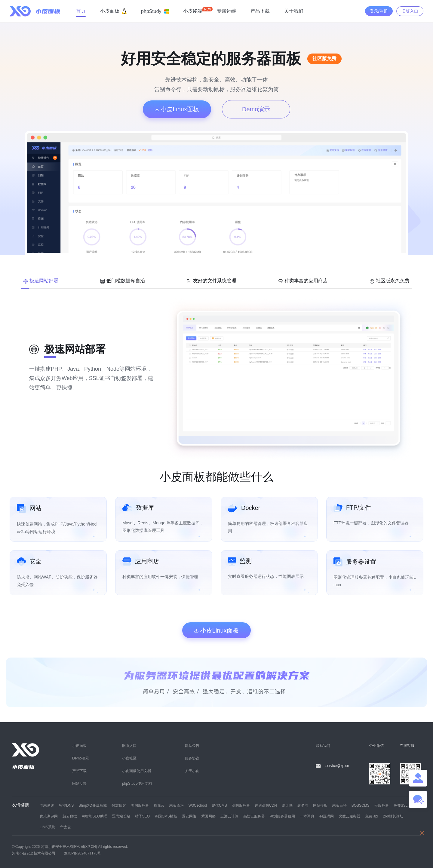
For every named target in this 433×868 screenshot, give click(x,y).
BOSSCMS (361, 805)
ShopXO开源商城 (92, 805)
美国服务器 (140, 805)
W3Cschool (198, 805)
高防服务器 (241, 805)
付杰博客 (119, 805)
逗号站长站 (121, 816)
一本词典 (307, 816)
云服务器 (382, 805)
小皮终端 (193, 11)
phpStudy (155, 11)
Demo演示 (256, 109)
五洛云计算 (229, 816)
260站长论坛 (393, 816)
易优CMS (219, 805)
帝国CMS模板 (166, 816)
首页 (81, 11)
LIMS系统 (48, 827)
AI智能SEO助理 (95, 816)
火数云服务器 (349, 816)
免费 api (372, 816)
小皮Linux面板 (177, 109)
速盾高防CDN (266, 805)
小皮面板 (113, 11)
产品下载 (260, 11)
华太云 (66, 827)
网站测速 (47, 805)
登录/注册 (379, 11)
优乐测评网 (49, 816)
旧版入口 (410, 11)
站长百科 (339, 805)
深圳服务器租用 (282, 816)
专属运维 (226, 11)
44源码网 (326, 816)
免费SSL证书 (404, 805)
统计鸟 (287, 805)
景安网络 (189, 816)
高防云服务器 (254, 816)
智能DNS (66, 805)
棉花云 (159, 805)
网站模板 (320, 805)
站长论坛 (177, 805)
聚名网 (303, 805)
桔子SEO (142, 816)
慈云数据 (70, 816)
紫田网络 (208, 816)
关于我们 (294, 11)
